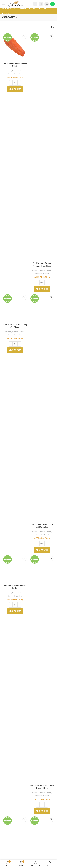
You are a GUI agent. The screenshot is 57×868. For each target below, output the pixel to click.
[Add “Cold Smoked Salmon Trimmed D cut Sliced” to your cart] (42, 289)
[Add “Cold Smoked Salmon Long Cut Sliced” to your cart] (15, 350)
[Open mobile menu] (4, 4)
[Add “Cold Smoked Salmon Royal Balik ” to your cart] (15, 611)
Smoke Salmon (18, 71)
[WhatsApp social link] (52, 4)
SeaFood (11, 74)
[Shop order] (52, 27)
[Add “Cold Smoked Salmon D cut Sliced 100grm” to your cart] (42, 811)
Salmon (8, 71)
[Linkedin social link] (47, 4)
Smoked (19, 74)
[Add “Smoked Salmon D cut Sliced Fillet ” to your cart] (15, 89)
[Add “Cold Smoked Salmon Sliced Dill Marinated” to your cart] (42, 550)
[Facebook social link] (35, 4)
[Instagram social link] (41, 4)
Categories (9, 17)
